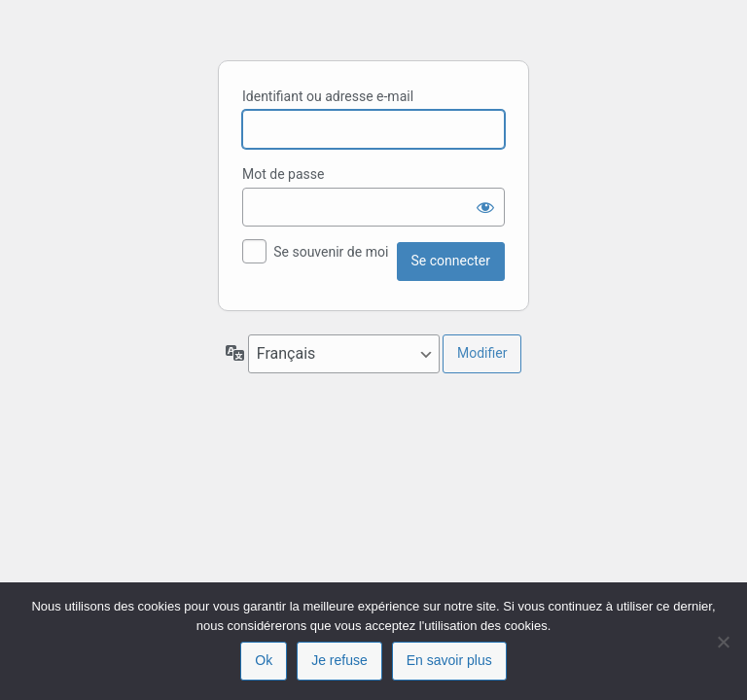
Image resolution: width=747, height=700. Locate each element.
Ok (264, 660)
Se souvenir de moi (331, 252)
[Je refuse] (723, 642)
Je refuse (339, 660)
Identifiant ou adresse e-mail (328, 96)
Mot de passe (283, 174)
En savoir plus (449, 660)
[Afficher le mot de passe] (485, 207)
